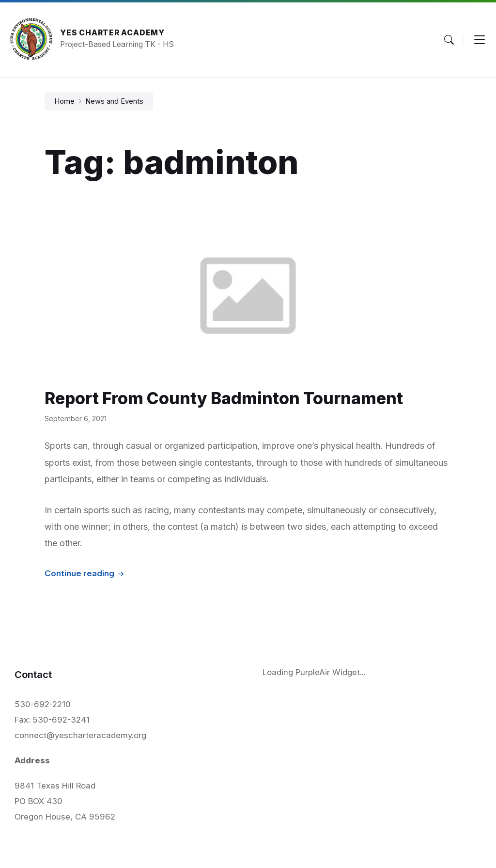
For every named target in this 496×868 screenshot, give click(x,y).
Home (64, 101)
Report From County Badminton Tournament (224, 398)
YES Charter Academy (112, 33)
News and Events (114, 101)
